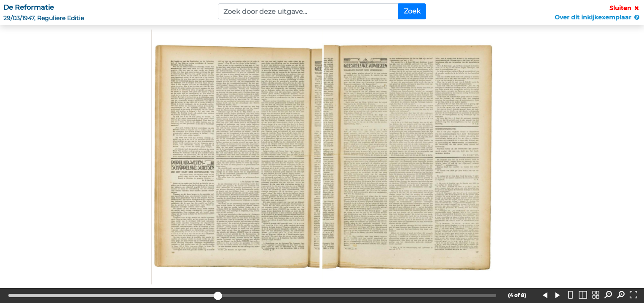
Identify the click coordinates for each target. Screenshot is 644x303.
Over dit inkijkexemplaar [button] (598, 17)
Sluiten (625, 8)
